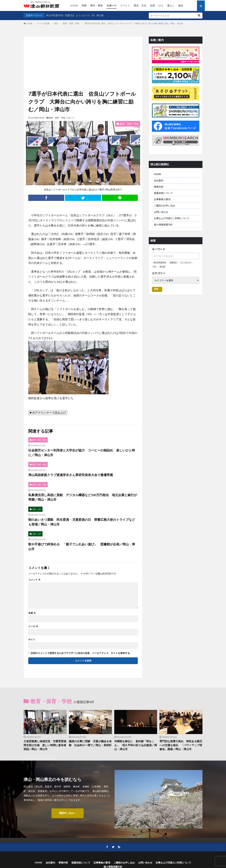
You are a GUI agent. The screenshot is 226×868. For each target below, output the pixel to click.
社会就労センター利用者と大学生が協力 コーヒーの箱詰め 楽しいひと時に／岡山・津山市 (82, 453)
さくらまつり (83, 15)
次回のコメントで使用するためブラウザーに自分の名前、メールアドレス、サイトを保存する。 (81, 653)
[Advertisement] (83, 53)
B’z (93, 15)
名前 (32, 613)
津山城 (100, 15)
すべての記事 (43, 23)
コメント (34, 580)
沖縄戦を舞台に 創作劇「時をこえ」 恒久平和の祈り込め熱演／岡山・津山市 (136, 745)
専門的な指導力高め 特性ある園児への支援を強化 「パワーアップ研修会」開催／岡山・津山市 (181, 745)
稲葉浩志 (70, 15)
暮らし (171, 5)
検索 (156, 289)
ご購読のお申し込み (165, 205)
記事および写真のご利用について (172, 218)
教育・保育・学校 (71, 23)
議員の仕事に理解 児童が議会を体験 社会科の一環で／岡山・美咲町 (90, 743)
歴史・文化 (140, 5)
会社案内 (159, 180)
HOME (74, 5)
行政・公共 (37, 509)
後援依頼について (163, 193)
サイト (32, 640)
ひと (161, 5)
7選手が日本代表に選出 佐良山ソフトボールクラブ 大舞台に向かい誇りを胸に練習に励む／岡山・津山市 (136, 23)
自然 (152, 5)
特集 (84, 5)
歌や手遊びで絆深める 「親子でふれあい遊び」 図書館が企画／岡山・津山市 (82, 546)
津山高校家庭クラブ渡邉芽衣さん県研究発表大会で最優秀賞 (71, 475)
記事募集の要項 (162, 199)
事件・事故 (97, 5)
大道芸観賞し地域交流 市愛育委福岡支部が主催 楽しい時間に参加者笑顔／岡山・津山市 (45, 745)
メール (33, 626)
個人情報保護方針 (163, 224)
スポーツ (111, 5)
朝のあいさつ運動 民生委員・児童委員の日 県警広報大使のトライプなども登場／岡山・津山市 (82, 522)
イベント (125, 5)
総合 (181, 5)
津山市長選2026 (55, 15)
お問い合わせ (161, 212)
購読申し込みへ (68, 813)
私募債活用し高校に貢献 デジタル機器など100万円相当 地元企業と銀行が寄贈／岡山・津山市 (83, 497)
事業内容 (159, 187)
